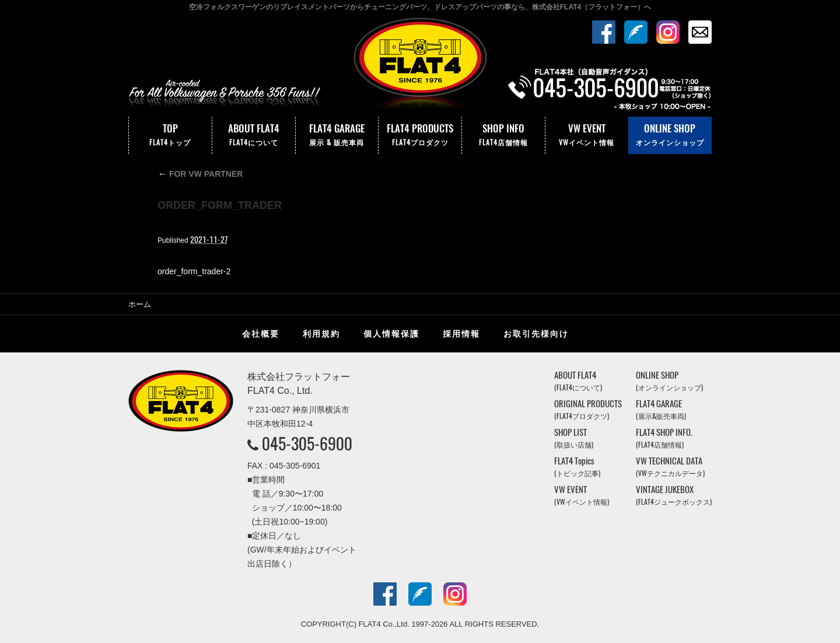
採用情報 (461, 334)
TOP (170, 135)
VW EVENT (587, 135)
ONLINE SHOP (670, 135)
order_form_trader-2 (194, 271)
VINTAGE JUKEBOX (674, 495)
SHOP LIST (574, 438)
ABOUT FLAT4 (254, 135)
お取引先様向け (536, 334)
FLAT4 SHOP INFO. (664, 438)
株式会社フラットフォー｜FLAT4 (420, 66)
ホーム (140, 304)
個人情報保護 (391, 334)
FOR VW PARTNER (200, 174)
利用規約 (321, 334)
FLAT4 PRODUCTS (420, 135)
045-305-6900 (307, 443)
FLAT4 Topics (577, 466)
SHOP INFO (503, 135)
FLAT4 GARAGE (337, 135)
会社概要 (261, 334)
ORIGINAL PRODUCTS (588, 409)
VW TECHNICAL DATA (670, 466)
